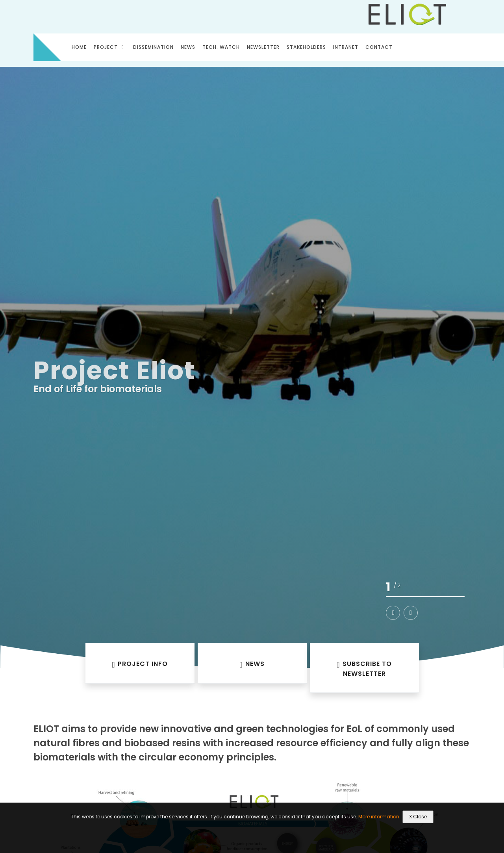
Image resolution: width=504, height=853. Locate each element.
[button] (393, 613)
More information (379, 817)
